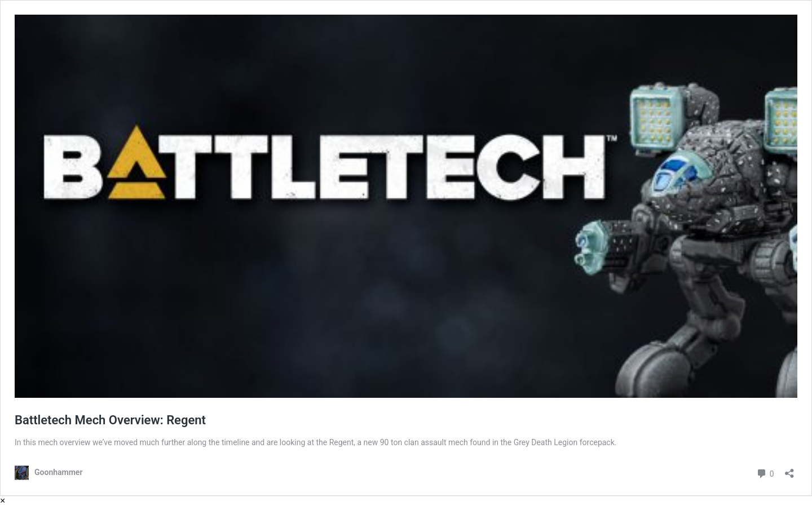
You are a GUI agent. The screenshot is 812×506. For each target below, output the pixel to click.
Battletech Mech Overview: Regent (110, 420)
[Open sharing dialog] (789, 470)
